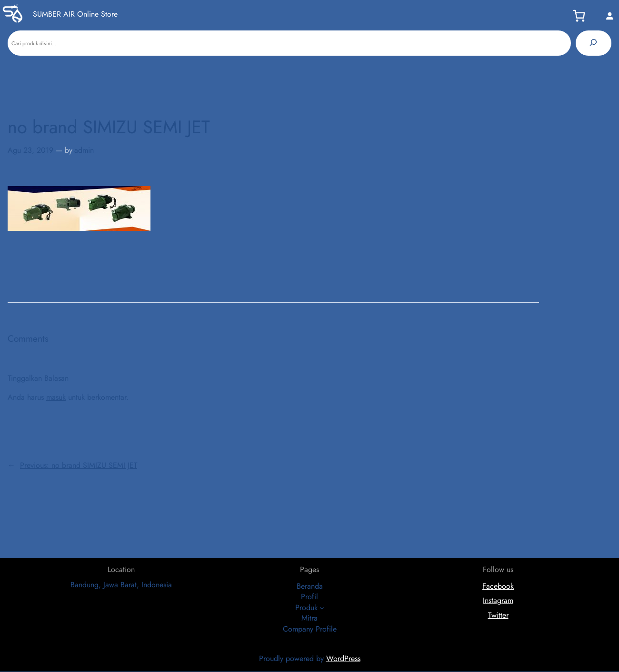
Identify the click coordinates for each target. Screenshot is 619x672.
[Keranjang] (582, 15)
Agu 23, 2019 (30, 150)
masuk (56, 397)
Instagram (498, 600)
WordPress (343, 658)
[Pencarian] (594, 43)
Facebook (498, 586)
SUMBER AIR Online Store (75, 14)
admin (84, 150)
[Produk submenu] (322, 608)
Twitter (498, 615)
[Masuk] (609, 16)
